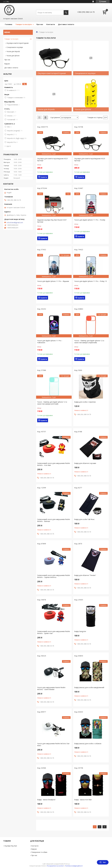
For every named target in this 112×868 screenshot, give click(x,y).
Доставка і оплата (66, 24)
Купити (44, 177)
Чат (103, 862)
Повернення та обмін (39, 852)
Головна (9, 24)
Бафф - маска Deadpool (46, 800)
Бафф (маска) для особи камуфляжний (89, 687)
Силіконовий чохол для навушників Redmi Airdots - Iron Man (54, 464)
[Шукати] (66, 13)
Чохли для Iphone (13, 56)
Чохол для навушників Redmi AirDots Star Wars (53, 744)
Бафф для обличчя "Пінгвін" (85, 575)
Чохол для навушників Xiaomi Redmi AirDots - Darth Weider (51, 688)
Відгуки (7, 64)
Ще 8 (9, 146)
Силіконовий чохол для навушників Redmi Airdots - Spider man (54, 632)
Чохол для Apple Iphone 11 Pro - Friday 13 (91, 281)
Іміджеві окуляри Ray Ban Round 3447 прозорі (52, 221)
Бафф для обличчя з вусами (85, 463)
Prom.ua (67, 864)
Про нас (40, 24)
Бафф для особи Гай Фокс (84, 519)
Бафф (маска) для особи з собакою (88, 743)
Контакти (51, 24)
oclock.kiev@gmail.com (15, 223)
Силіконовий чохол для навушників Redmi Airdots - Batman (54, 520)
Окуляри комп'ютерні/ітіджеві (18, 43)
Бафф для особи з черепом (85, 402)
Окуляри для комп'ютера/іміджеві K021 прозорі (53, 159)
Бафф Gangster (80, 631)
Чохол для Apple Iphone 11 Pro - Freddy (90, 220)
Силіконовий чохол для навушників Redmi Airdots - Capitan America (54, 576)
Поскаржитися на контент (55, 866)
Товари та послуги (24, 24)
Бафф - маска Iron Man (83, 800)
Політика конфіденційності (74, 866)
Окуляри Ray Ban (11, 846)
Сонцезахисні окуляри (15, 47)
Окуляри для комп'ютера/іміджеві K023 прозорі (90, 159)
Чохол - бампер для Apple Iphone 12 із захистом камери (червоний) (89, 342)
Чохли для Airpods (13, 51)
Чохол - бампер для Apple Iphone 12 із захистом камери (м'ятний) (52, 403)
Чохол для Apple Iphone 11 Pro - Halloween (50, 342)
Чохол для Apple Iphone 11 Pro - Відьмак (53, 281)
